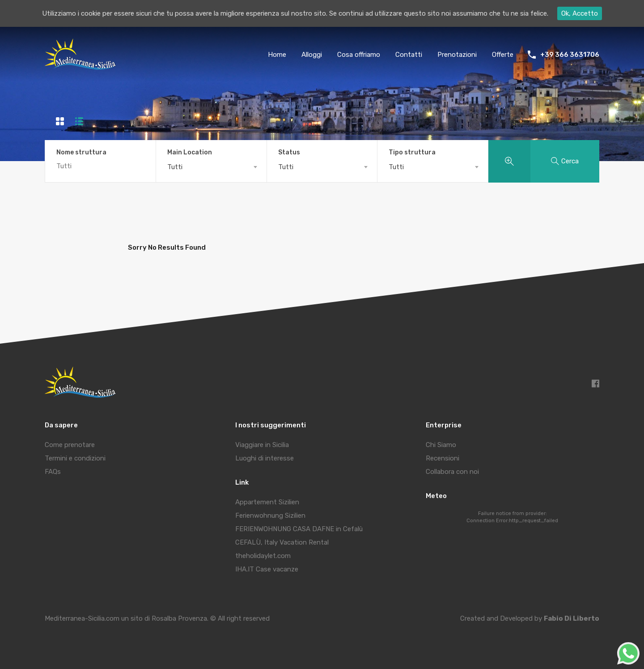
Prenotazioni (457, 55)
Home (277, 55)
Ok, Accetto (580, 13)
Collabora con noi (452, 472)
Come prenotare (70, 445)
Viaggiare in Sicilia (262, 445)
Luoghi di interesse (265, 458)
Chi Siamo (441, 445)
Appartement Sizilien (267, 502)
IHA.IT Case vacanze (267, 569)
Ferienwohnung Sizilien (270, 516)
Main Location (190, 153)
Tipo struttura (412, 153)
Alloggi (312, 55)
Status (289, 153)
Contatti (409, 55)
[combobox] (211, 167)
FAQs (53, 472)
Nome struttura (81, 153)
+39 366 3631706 (570, 55)
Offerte (503, 55)
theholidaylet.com (263, 556)
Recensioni (443, 458)
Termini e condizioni (75, 458)
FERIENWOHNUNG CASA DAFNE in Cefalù (299, 529)
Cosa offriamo (359, 55)
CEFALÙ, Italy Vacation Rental (282, 542)
